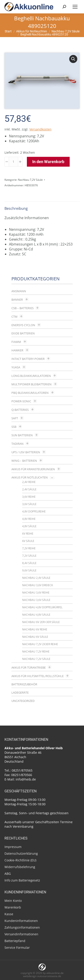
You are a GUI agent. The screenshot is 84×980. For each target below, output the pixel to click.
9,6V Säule (29, 570)
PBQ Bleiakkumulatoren (30, 393)
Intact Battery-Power (28, 359)
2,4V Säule (29, 489)
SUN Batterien (22, 435)
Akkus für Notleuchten (30, 477)
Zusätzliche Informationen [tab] (27, 218)
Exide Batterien (23, 333)
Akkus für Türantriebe (29, 667)
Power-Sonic (21, 401)
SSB (14, 427)
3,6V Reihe (29, 497)
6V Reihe (28, 534)
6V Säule (28, 541)
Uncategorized (23, 701)
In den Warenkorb (48, 162)
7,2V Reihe (29, 548)
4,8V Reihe (29, 519)
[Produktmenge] (13, 162)
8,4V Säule (29, 563)
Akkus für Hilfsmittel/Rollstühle (38, 676)
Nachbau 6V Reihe (35, 629)
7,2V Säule (29, 556)
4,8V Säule (29, 526)
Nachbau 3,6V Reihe (36, 593)
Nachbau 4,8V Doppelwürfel (42, 607)
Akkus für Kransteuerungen (33, 469)
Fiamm (16, 342)
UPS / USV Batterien (26, 452)
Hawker (17, 350)
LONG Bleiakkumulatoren (31, 376)
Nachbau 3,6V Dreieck (38, 585)
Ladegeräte (20, 693)
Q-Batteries (20, 410)
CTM (14, 317)
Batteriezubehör (24, 684)
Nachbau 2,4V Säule (36, 578)
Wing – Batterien (24, 461)
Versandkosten (40, 129)
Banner (17, 300)
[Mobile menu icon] (75, 7)
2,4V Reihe (29, 482)
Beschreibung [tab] (16, 208)
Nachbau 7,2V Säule (30, 180)
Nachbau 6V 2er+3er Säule (41, 622)
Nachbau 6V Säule (35, 637)
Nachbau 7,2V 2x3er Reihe (40, 644)
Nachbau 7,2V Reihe (36, 652)
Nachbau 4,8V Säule (36, 615)
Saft (15, 418)
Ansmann (19, 291)
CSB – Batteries (23, 308)
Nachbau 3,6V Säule (36, 600)
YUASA (16, 367)
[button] (73, 59)
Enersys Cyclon (23, 325)
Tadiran (17, 444)
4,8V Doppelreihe (34, 511)
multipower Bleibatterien (31, 384)
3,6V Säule (29, 504)
